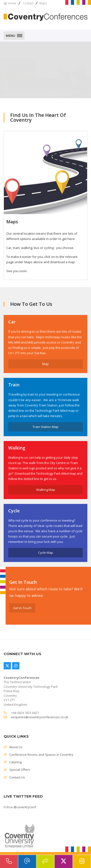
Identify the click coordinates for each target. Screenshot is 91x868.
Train (14, 385)
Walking (17, 448)
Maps (12, 222)
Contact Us (17, 777)
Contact (28, 3)
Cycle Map (46, 553)
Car (12, 322)
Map (45, 364)
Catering (15, 762)
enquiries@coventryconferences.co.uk (40, 717)
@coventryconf (25, 807)
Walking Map (46, 490)
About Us (16, 747)
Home (12, 3)
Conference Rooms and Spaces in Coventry (41, 755)
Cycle (14, 511)
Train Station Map (45, 427)
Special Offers (20, 770)
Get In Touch (22, 608)
